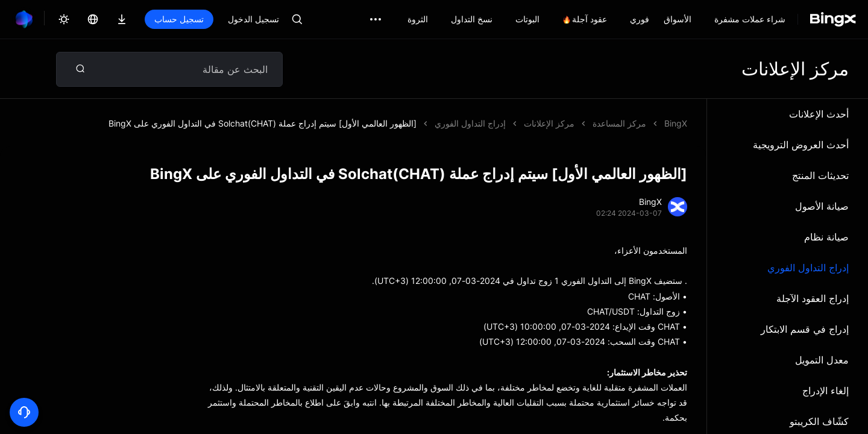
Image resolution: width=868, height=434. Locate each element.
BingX (676, 123)
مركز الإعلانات (549, 123)
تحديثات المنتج (820, 175)
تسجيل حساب (179, 19)
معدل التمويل (822, 360)
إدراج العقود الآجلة (813, 298)
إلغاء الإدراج (826, 391)
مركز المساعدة (619, 123)
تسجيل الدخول (253, 19)
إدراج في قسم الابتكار (805, 329)
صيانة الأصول (822, 206)
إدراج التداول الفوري (808, 268)
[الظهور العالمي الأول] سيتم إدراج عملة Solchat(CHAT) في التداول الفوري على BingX (263, 123)
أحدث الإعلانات (819, 114)
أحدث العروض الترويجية (801, 145)
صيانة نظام (826, 237)
